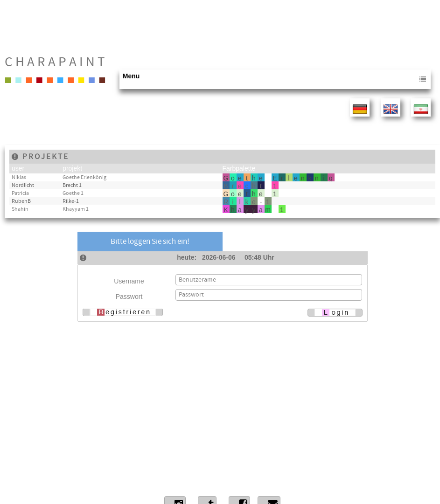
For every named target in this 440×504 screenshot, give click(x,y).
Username (129, 281)
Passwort (129, 297)
